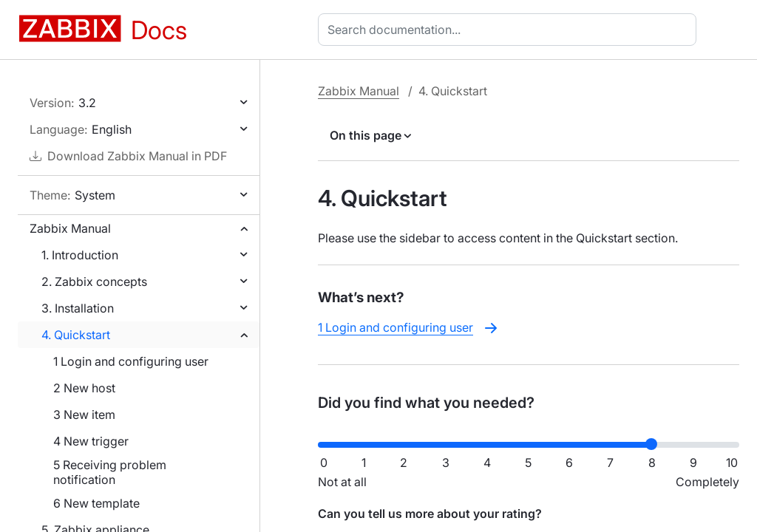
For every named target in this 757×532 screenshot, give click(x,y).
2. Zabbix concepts (94, 282)
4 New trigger (91, 441)
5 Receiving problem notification (110, 472)
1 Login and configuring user (131, 361)
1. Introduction (80, 255)
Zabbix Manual (70, 228)
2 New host (84, 388)
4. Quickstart (76, 335)
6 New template (96, 503)
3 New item (84, 415)
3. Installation (78, 308)
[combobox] (510, 30)
